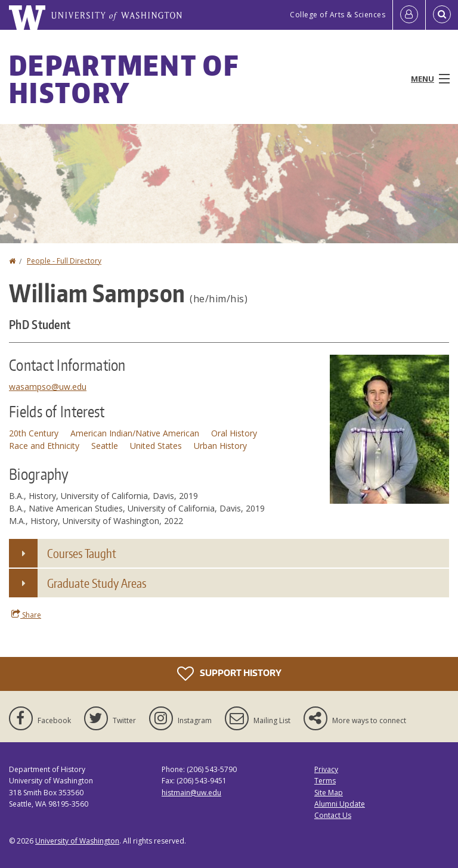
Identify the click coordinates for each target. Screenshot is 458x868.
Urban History (220, 446)
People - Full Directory (64, 261)
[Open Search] (442, 15)
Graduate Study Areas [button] (97, 583)
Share (26, 615)
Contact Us (333, 815)
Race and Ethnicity (44, 446)
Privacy (326, 769)
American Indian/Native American (135, 433)
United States (156, 446)
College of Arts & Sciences (338, 15)
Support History (229, 674)
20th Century (34, 433)
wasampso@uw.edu (48, 387)
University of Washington (77, 841)
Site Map (329, 793)
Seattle (105, 446)
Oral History (234, 433)
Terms (325, 781)
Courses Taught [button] (82, 553)
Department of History (124, 79)
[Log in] (409, 15)
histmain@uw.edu (191, 793)
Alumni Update (340, 804)
